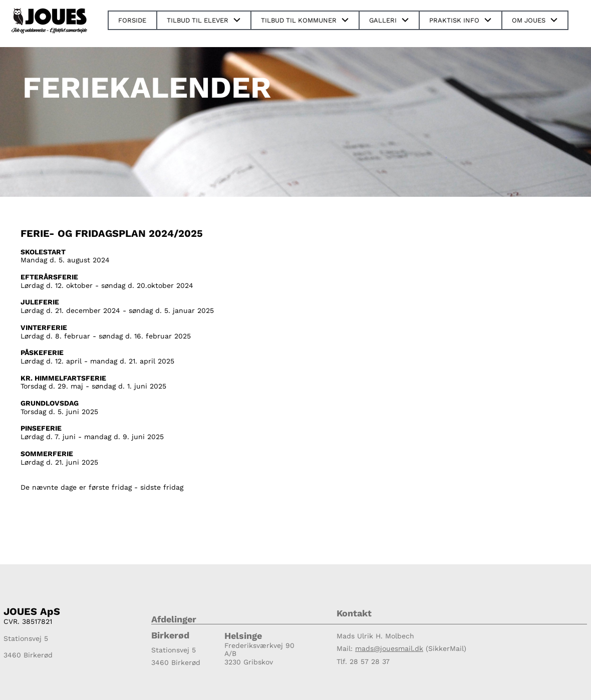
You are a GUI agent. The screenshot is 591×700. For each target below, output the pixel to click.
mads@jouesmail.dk (389, 648)
